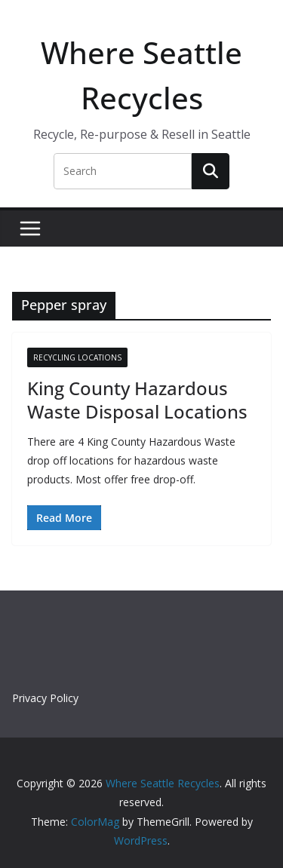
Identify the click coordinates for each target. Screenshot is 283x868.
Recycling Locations (77, 357)
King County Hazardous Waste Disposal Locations (137, 400)
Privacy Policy (45, 698)
